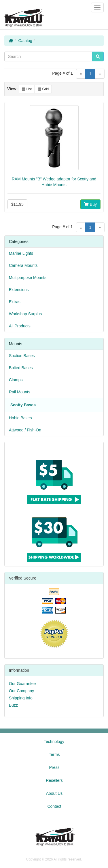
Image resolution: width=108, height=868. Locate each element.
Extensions (19, 290)
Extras (15, 302)
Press (54, 767)
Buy (90, 204)
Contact (54, 806)
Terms (54, 754)
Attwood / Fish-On (25, 430)
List (27, 89)
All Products (20, 326)
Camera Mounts (23, 265)
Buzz (13, 705)
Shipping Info (21, 698)
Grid (43, 89)
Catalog (25, 41)
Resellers (54, 780)
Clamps (16, 380)
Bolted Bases (21, 368)
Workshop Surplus (25, 314)
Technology (54, 741)
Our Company (21, 691)
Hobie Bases (20, 418)
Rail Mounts (20, 392)
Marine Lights (21, 253)
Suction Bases (22, 356)
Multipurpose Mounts (28, 278)
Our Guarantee (22, 684)
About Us (54, 793)
